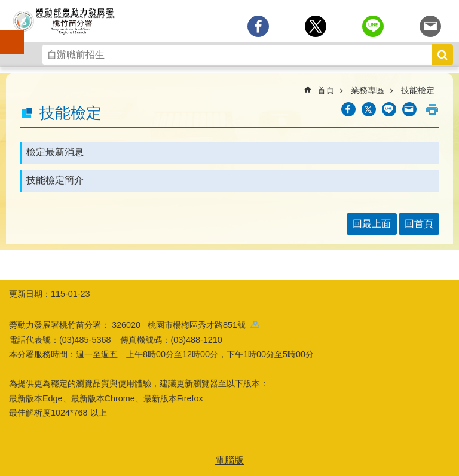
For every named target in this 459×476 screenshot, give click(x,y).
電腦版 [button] (229, 460)
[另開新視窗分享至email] (430, 26)
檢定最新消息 (55, 152)
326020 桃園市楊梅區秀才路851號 (186, 325)
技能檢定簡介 (55, 180)
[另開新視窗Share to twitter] (316, 26)
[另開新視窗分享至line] (373, 26)
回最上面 (372, 224)
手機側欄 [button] (7, 34)
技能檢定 (418, 90)
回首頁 (419, 224)
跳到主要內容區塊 (6, 6)
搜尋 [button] (442, 55)
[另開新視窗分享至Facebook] (258, 26)
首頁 (326, 90)
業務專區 (368, 90)
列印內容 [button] (432, 109)
